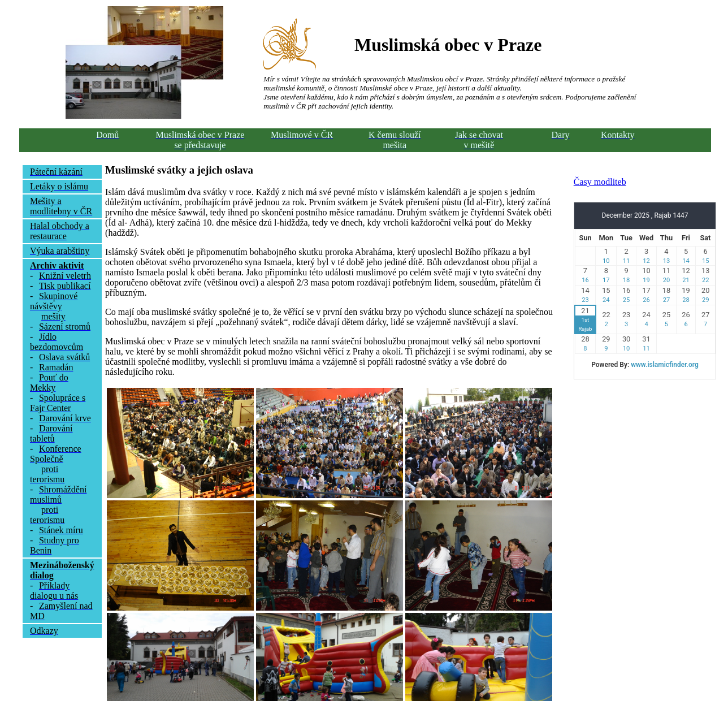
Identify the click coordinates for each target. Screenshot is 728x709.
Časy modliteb (600, 182)
